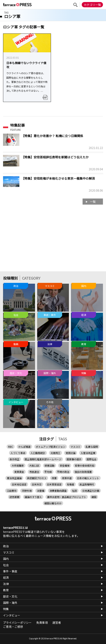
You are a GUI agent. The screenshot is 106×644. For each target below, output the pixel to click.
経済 (6, 577)
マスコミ (9, 552)
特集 (6, 609)
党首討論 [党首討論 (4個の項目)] (71, 453)
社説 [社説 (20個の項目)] (74, 491)
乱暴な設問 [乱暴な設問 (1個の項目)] (92, 447)
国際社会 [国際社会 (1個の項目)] (92, 459)
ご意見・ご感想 (13, 627)
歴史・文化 (10, 596)
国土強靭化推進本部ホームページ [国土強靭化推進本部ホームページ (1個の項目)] (43, 459)
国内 (6, 559)
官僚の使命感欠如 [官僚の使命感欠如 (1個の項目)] (85, 465)
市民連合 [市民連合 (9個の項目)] (34, 472)
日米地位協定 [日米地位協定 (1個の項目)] (19, 484)
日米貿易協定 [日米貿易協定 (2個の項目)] (54, 484)
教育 (6, 590)
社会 (6, 565)
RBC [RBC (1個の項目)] (11, 447)
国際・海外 (10, 603)
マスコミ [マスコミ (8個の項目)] (75, 447)
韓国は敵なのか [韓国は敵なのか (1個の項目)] (53, 503)
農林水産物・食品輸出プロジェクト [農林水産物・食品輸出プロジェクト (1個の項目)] (67, 497)
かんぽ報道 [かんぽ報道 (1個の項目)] (24, 447)
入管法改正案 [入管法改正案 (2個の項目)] (88, 453)
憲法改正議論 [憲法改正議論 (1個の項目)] (14, 478)
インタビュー (12, 615)
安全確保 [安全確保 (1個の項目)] (65, 465)
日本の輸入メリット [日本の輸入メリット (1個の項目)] (88, 478)
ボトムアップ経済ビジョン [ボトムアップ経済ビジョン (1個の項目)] (51, 447)
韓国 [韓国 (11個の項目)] (94, 497)
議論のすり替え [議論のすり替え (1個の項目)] (33, 497)
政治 (6, 546)
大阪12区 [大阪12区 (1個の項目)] (34, 465)
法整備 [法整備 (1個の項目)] (41, 491)
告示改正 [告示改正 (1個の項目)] (14, 459)
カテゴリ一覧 (92, 5)
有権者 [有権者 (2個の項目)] (71, 484)
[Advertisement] (53, 240)
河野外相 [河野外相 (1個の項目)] (27, 491)
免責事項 (42, 623)
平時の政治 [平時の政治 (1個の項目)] (63, 472)
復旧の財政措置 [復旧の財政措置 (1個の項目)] (83, 472)
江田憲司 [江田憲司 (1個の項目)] (12, 491)
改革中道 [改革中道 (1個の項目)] (67, 478)
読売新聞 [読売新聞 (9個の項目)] (14, 497)
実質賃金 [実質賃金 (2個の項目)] (19, 472)
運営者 (57, 623)
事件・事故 (10, 571)
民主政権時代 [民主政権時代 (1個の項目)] (87, 484)
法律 (6, 584)
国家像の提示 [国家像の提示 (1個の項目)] (74, 459)
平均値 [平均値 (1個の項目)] (48, 472)
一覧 (93, 202)
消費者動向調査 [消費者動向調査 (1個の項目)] (58, 491)
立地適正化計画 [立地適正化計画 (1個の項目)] (91, 491)
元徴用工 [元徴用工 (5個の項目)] (55, 453)
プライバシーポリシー (17, 623)
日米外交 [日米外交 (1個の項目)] (37, 484)
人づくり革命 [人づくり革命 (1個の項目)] (18, 453)
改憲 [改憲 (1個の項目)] (54, 478)
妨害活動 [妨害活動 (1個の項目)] (50, 465)
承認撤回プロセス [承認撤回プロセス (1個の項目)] (37, 478)
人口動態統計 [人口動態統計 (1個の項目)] (38, 453)
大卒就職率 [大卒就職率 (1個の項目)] (18, 465)
